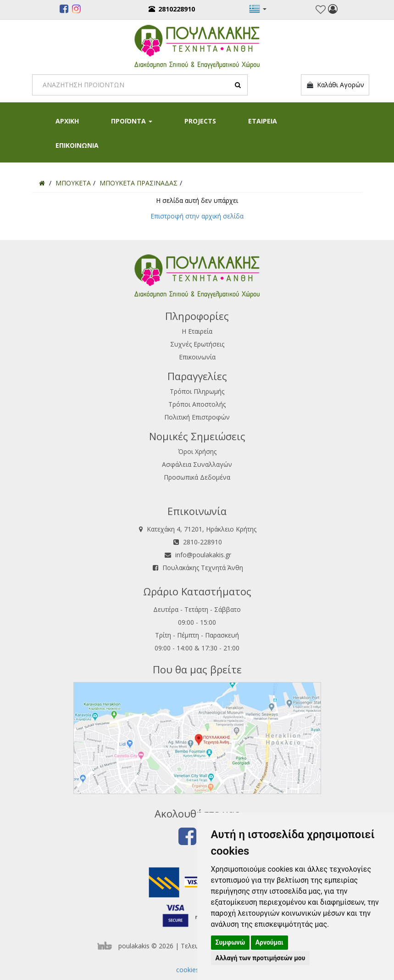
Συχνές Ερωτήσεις (197, 344)
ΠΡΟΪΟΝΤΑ (132, 121)
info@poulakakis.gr (203, 555)
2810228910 (172, 9)
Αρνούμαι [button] (269, 942)
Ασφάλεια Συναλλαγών (197, 464)
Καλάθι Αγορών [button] (335, 85)
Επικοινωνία (197, 357)
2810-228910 (203, 542)
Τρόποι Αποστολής (197, 404)
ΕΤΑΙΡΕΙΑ (263, 121)
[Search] (140, 85)
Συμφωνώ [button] (230, 942)
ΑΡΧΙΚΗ (67, 121)
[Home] (42, 183)
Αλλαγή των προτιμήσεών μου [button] (261, 958)
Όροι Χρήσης (197, 451)
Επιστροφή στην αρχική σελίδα (197, 216)
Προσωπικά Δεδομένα (197, 477)
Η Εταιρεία (197, 331)
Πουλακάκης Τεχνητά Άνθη (203, 568)
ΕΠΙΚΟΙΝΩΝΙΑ (77, 145)
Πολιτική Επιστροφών (197, 417)
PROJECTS (200, 121)
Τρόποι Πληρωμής (197, 391)
